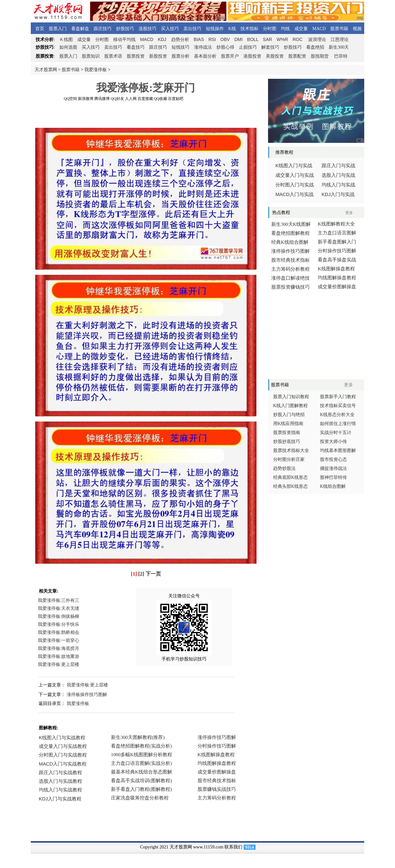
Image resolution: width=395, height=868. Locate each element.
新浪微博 (86, 99)
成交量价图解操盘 (337, 287)
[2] (141, 574)
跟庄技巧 (103, 29)
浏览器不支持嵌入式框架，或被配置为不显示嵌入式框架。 (143, 772)
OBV (225, 39)
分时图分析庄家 (289, 459)
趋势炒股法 (284, 468)
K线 (232, 29)
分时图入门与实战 (295, 185)
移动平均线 (124, 40)
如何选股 (68, 47)
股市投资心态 (333, 459)
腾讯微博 (102, 99)
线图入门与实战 (294, 166)
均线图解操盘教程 (337, 278)
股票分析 (181, 56)
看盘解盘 (80, 29)
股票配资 (297, 56)
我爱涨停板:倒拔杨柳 (59, 616)
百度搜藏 (145, 99)
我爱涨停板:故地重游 (59, 656)
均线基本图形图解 (338, 450)
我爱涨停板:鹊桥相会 (59, 632)
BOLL (253, 39)
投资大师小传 (333, 442)
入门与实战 (294, 194)
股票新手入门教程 (338, 397)
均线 (285, 29)
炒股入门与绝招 (289, 415)
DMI (239, 39)
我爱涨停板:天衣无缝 (59, 608)
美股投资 (275, 56)
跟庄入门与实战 (338, 166)
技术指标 (249, 29)
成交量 (301, 29)
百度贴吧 (176, 99)
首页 (40, 29)
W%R (282, 39)
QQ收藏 (160, 99)
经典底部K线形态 (290, 477)
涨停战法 (203, 47)
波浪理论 (317, 40)
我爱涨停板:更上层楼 (59, 664)
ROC (297, 39)
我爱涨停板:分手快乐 (59, 624)
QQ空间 (70, 99)
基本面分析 (205, 56)
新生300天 (339, 47)
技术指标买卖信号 (338, 406)
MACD (319, 29)
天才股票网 (46, 70)
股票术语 (113, 56)
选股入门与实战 (338, 175)
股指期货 (320, 56)
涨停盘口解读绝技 (290, 278)
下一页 (153, 574)
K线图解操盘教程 (336, 269)
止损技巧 (248, 47)
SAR (268, 39)
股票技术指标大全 (291, 450)
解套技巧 (270, 47)
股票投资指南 (287, 433)
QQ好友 (117, 99)
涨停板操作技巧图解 (87, 695)
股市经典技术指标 (290, 260)
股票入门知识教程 (291, 397)
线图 (66, 40)
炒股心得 (225, 47)
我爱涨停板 (96, 70)
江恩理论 (340, 40)
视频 (357, 29)
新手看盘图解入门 (337, 242)
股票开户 (230, 56)
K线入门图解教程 (290, 406)
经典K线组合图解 (290, 242)
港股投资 (252, 56)
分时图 (270, 29)
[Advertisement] (146, 115)
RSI (212, 39)
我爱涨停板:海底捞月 (59, 648)
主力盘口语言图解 (337, 233)
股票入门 (58, 29)
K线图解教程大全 (336, 224)
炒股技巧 (125, 29)
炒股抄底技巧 (287, 442)
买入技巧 (170, 29)
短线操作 (215, 29)
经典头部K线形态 (290, 486)
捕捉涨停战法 (333, 468)
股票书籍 (339, 29)
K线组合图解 (333, 486)
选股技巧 (147, 29)
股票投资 (136, 56)
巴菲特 (341, 56)
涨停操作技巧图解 (290, 251)
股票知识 (91, 56)
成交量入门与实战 (295, 175)
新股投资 (158, 56)
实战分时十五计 (336, 433)
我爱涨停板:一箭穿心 (59, 640)
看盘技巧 (136, 47)
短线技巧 (181, 47)
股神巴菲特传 (333, 477)
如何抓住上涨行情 (338, 424)
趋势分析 (180, 40)
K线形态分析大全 (337, 415)
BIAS (199, 39)
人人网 (131, 99)
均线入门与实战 (338, 185)
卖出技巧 (192, 29)
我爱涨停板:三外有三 (59, 600)
